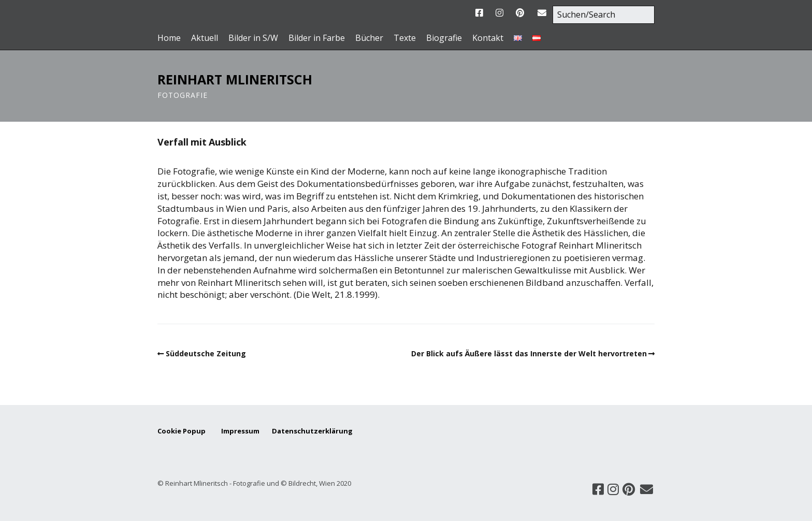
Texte (405, 38)
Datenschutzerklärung (312, 431)
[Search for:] (604, 15)
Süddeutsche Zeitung (206, 353)
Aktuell (205, 38)
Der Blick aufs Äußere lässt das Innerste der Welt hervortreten (529, 353)
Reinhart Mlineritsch (235, 79)
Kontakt (488, 38)
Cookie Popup (182, 431)
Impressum (246, 431)
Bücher (369, 38)
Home (169, 38)
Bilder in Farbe (317, 38)
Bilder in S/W (253, 38)
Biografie (444, 38)
